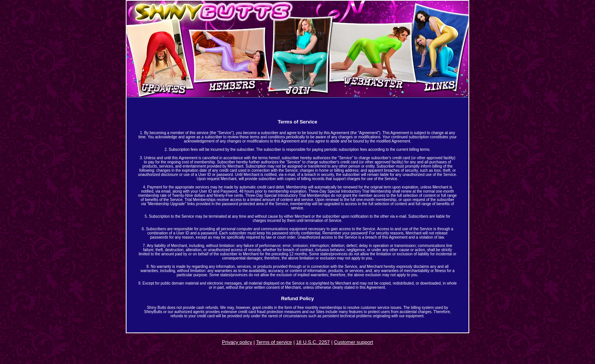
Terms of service (274, 342)
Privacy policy (237, 342)
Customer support (354, 342)
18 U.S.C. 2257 (313, 342)
